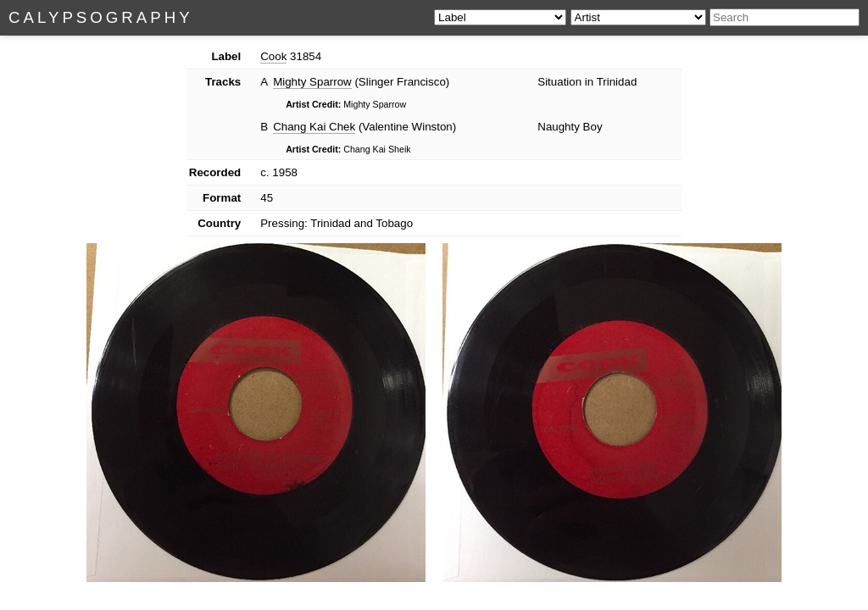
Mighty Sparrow (312, 82)
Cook (273, 56)
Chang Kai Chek (314, 127)
